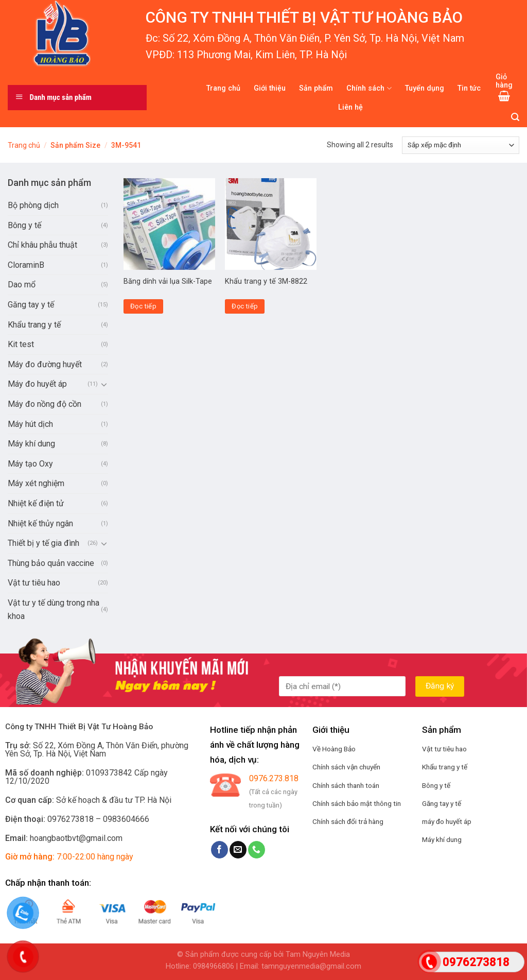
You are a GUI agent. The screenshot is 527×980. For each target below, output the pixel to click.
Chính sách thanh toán (346, 785)
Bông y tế (24, 225)
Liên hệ (350, 107)
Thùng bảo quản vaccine (51, 563)
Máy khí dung (31, 444)
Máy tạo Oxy (30, 464)
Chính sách (369, 88)
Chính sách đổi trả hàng (348, 821)
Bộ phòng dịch (33, 205)
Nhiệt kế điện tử (36, 503)
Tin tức (469, 88)
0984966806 (214, 966)
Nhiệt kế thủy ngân (40, 523)
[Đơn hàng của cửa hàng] (461, 145)
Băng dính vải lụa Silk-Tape (168, 281)
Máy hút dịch (30, 424)
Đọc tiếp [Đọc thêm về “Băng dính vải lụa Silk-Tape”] (143, 306)
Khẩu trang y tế (34, 325)
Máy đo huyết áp (37, 384)
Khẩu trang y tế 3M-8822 (266, 281)
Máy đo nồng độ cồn (45, 404)
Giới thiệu (270, 88)
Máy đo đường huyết (45, 364)
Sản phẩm (316, 88)
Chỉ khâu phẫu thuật (42, 245)
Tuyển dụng (425, 88)
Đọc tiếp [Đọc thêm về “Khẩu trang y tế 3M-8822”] (245, 306)
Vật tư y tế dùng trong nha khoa (54, 609)
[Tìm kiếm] (515, 117)
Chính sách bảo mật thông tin (357, 803)
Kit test (21, 344)
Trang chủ (223, 88)
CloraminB (26, 265)
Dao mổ (22, 285)
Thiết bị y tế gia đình (43, 543)
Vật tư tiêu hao (34, 583)
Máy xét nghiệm (36, 483)
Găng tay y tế (31, 305)
